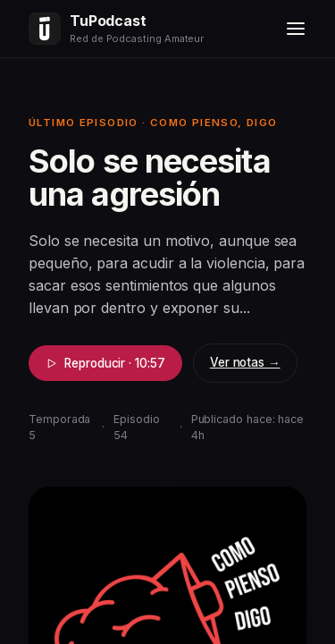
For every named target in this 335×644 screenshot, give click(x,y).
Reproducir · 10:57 (105, 363)
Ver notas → (245, 362)
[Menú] (296, 29)
